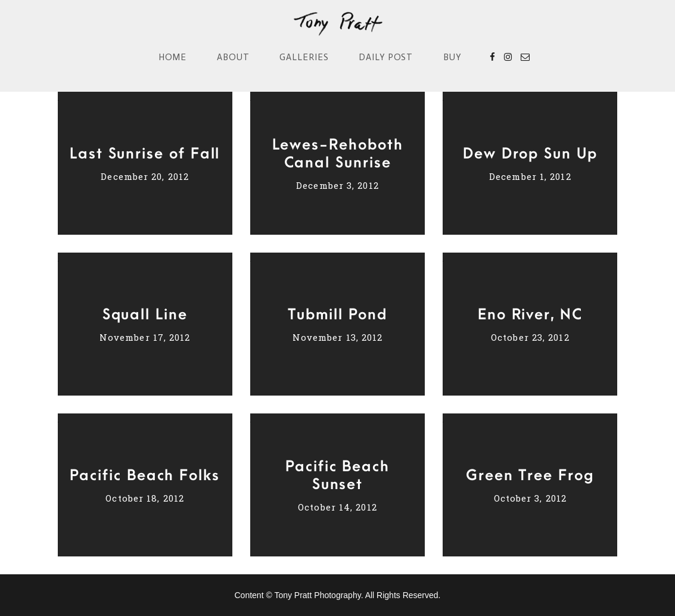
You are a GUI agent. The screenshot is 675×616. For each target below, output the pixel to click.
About (233, 57)
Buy (452, 57)
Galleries (304, 57)
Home (173, 57)
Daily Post (386, 57)
